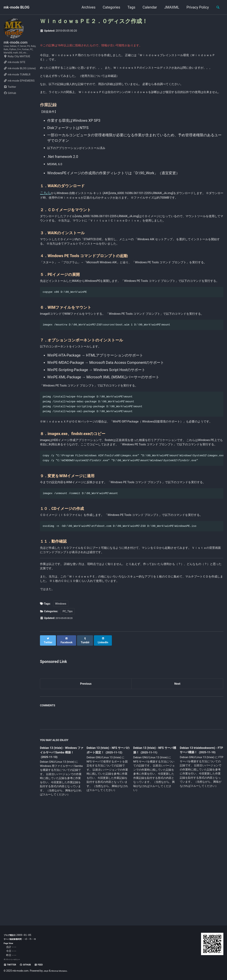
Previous (86, 791)
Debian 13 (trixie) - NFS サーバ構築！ (155, 858)
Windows (61, 713)
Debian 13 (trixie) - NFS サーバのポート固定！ (108, 858)
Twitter (10, 99)
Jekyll (47, 971)
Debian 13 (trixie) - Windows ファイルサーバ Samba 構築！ (60, 860)
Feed (45, 965)
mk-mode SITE (14, 74)
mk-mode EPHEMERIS (19, 93)
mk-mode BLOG (17, 7)
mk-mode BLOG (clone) (20, 80)
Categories (109, 7)
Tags (129, 7)
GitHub (10, 105)
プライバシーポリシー (15, 959)
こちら (45, 218)
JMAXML (170, 7)
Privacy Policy (195, 7)
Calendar (148, 7)
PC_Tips (68, 720)
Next (177, 791)
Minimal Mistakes (62, 971)
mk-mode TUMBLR (17, 86)
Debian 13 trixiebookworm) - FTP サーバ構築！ (200, 860)
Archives (86, 7)
